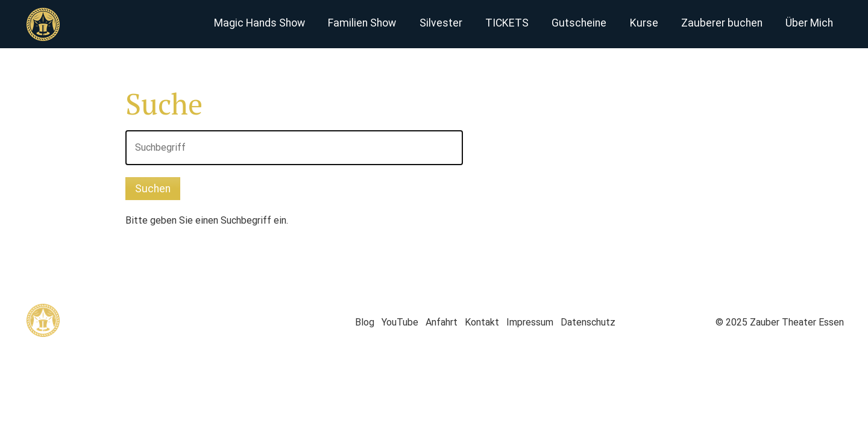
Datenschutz (588, 322)
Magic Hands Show (259, 23)
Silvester (441, 23)
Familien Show (362, 23)
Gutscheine (579, 23)
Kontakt (482, 322)
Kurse (644, 23)
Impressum (530, 322)
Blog (365, 322)
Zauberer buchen (722, 23)
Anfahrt (442, 322)
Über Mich (809, 23)
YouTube (400, 322)
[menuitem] (259, 24)
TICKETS (507, 23)
